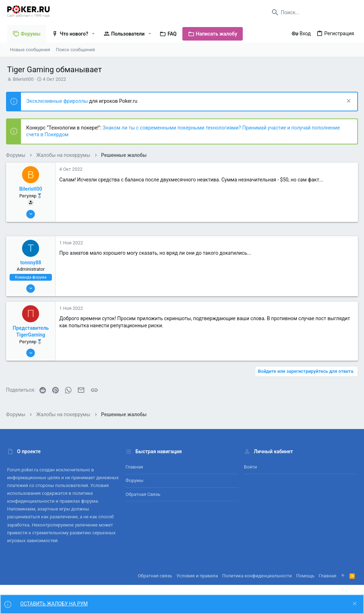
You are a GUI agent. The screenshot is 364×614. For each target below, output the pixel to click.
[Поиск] (312, 12)
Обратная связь (143, 494)
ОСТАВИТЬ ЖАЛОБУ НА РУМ (54, 604)
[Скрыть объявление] (347, 102)
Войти (250, 467)
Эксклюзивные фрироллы (59, 101)
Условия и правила (197, 576)
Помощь (305, 576)
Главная (134, 467)
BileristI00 (23, 79)
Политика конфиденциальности (257, 576)
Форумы (135, 480)
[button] (93, 34)
